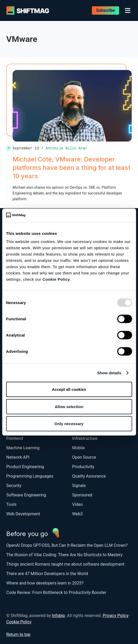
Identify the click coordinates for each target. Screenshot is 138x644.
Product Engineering (25, 467)
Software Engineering (26, 495)
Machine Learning (23, 448)
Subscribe (106, 10)
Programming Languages (30, 476)
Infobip (58, 616)
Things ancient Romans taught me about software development (66, 564)
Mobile (79, 448)
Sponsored (82, 495)
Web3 (78, 514)
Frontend (15, 438)
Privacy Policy (116, 616)
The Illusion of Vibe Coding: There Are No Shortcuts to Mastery (64, 555)
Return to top (18, 634)
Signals (79, 486)
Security (14, 486)
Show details (109, 373)
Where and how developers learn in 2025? (45, 583)
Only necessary (69, 424)
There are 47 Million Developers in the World (47, 574)
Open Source (84, 457)
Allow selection (69, 406)
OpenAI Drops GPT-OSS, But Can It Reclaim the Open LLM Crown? (67, 545)
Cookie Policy (56, 279)
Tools (11, 504)
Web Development (23, 514)
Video (78, 504)
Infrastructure (85, 438)
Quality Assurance (89, 476)
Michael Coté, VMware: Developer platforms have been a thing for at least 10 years (71, 168)
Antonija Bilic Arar (67, 148)
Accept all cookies (69, 389)
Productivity (83, 467)
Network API (18, 457)
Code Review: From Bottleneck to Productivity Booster (56, 592)
